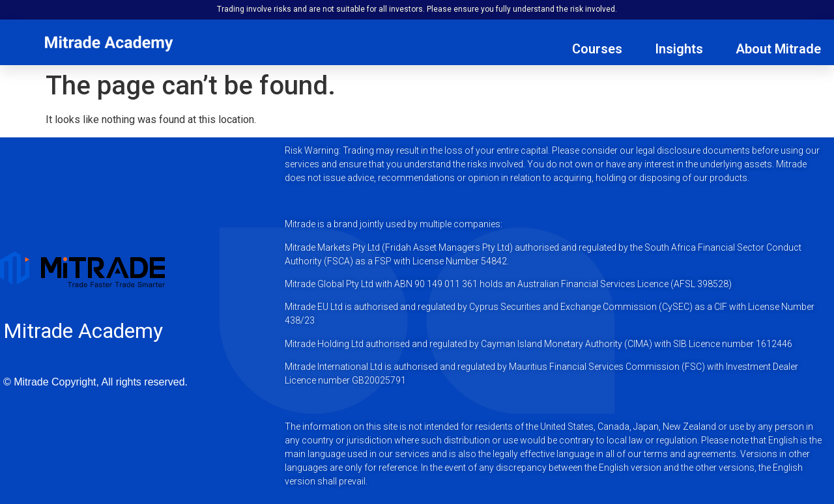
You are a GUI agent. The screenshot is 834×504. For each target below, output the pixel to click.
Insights (679, 49)
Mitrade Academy (83, 331)
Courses (597, 49)
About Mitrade (778, 49)
